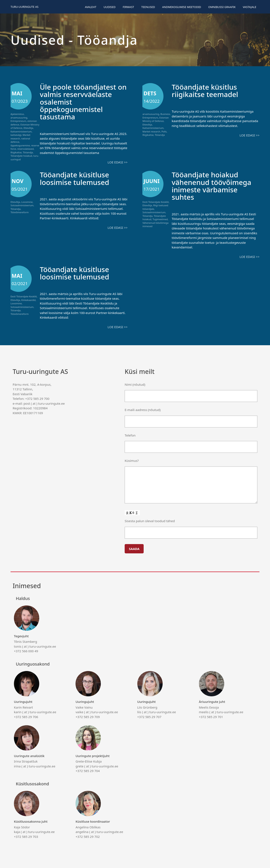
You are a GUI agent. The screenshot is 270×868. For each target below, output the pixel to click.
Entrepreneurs (18, 121)
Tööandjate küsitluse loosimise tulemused (76, 178)
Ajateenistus (17, 114)
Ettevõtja (28, 128)
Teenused (148, 7)
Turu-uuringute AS (24, 7)
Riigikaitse (16, 152)
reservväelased (25, 149)
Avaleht (90, 7)
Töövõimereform (20, 212)
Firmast (128, 7)
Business (165, 114)
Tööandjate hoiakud (21, 156)
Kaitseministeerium (21, 131)
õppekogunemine (20, 145)
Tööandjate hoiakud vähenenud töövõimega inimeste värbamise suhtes (214, 185)
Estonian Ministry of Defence (156, 119)
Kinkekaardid (28, 299)
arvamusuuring (19, 118)
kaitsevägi (16, 135)
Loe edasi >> (117, 162)
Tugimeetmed (160, 219)
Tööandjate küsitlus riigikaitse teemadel (207, 90)
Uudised (110, 7)
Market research (151, 131)
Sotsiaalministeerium (22, 205)
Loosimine (27, 201)
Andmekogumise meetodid (182, 7)
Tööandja (28, 152)
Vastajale (250, 7)
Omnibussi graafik (222, 7)
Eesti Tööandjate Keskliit (155, 201)
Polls (164, 131)
